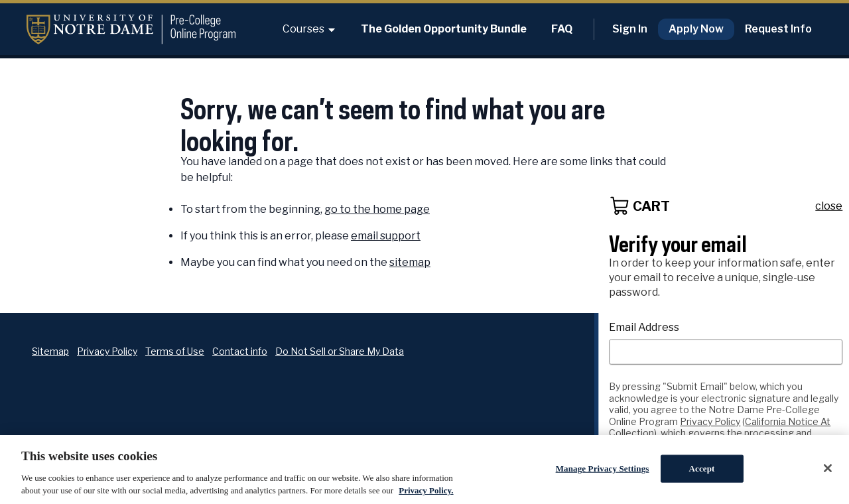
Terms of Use (175, 351)
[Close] (828, 468)
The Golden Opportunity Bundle (444, 29)
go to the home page (377, 209)
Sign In (630, 29)
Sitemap (50, 351)
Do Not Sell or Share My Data (340, 351)
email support (386, 236)
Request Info (778, 29)
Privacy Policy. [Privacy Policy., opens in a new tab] (426, 490)
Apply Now (696, 29)
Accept (702, 469)
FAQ (562, 29)
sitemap (410, 262)
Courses (309, 29)
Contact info (240, 351)
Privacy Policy (107, 351)
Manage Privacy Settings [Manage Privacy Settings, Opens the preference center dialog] (603, 469)
